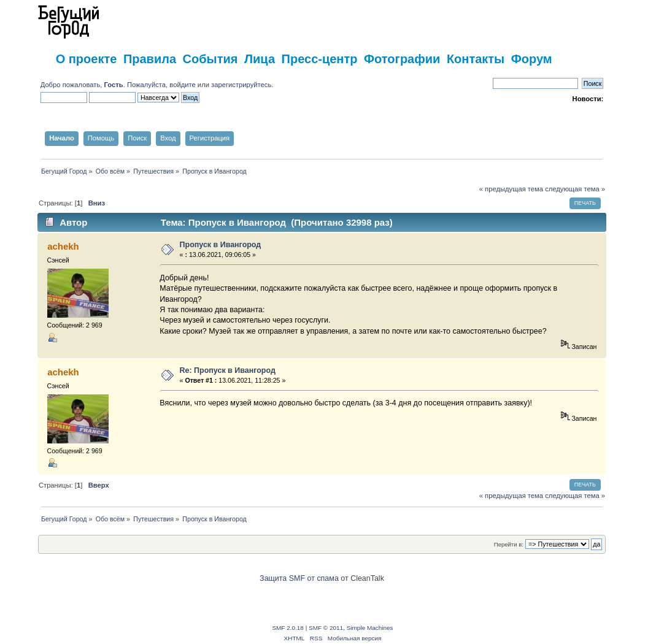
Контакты (476, 59)
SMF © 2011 (326, 628)
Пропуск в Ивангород (221, 245)
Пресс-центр (320, 59)
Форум (532, 59)
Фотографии (402, 59)
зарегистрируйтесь (241, 85)
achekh (63, 246)
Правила (150, 59)
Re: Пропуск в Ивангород (228, 370)
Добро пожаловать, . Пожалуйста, (105, 85)
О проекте (87, 59)
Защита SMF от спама (299, 578)
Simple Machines (370, 628)
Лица (260, 59)
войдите (182, 85)
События (210, 59)
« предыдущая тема (511, 189)
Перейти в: (509, 544)
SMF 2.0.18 (288, 628)
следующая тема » (575, 189)
